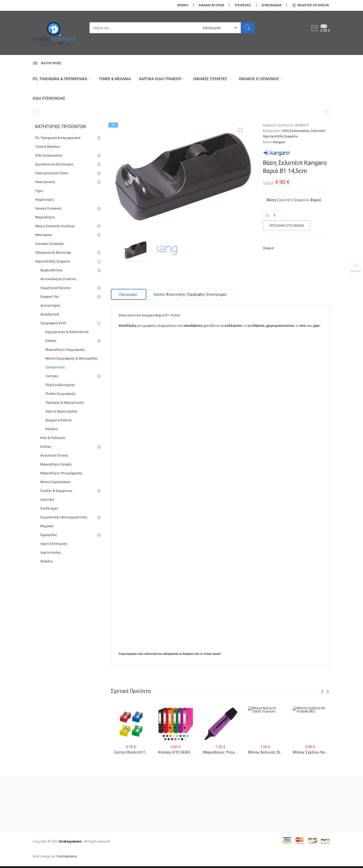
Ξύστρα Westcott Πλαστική (136, 758)
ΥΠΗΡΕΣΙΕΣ (243, 5)
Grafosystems (67, 858)
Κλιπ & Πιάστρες (53, 440)
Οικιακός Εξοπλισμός (266, 80)
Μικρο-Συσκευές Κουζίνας (55, 228)
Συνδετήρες (49, 510)
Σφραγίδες (49, 537)
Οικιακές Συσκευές (216, 80)
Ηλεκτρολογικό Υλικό (52, 175)
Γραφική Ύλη (50, 299)
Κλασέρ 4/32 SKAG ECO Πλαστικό (187, 759)
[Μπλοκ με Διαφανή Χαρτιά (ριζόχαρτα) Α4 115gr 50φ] (36, 114)
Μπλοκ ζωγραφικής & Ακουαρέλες (72, 360)
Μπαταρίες (44, 237)
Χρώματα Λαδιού (58, 422)
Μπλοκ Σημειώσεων (55, 484)
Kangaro (279, 144)
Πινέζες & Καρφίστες (56, 493)
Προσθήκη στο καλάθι (287, 228)
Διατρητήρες (50, 307)
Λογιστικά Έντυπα (54, 457)
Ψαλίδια (51, 431)
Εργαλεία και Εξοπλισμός (54, 166)
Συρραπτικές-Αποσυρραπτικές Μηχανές (64, 524)
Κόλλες (51, 343)
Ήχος (39, 193)
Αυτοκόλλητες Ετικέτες (58, 281)
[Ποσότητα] (274, 217)
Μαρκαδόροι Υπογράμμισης (61, 475)
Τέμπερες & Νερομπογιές (65, 405)
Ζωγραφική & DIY (53, 325)
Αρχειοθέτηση (51, 272)
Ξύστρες (52, 378)
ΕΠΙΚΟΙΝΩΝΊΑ (271, 5)
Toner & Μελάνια (117, 80)
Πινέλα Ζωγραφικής (60, 396)
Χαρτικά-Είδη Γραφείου (164, 80)
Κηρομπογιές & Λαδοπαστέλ (67, 334)
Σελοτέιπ (318, 133)
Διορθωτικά (50, 316)
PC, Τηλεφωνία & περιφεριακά (61, 80)
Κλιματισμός (45, 202)
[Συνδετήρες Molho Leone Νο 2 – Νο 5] (327, 114)
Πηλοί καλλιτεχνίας (60, 387)
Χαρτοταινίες (51, 555)
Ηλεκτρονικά (45, 184)
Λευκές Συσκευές (49, 210)
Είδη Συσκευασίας (49, 100)
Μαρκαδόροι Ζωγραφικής (65, 352)
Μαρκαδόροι (45, 219)
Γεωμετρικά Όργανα (55, 290)
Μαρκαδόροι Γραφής (56, 466)
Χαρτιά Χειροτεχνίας (61, 413)
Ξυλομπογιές (55, 369)
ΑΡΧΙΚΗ (183, 5)
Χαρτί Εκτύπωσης (54, 546)
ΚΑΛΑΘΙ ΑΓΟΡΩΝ (211, 5)
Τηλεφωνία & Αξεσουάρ (53, 255)
